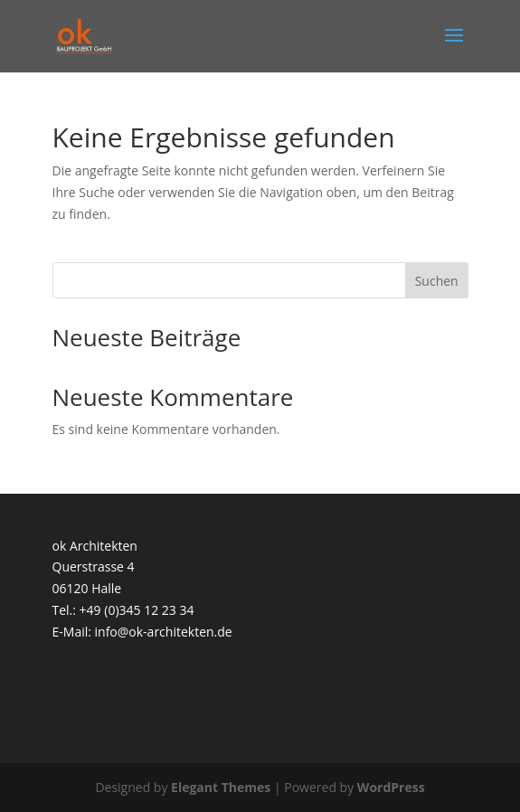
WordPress (391, 787)
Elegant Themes (221, 787)
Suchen (437, 281)
